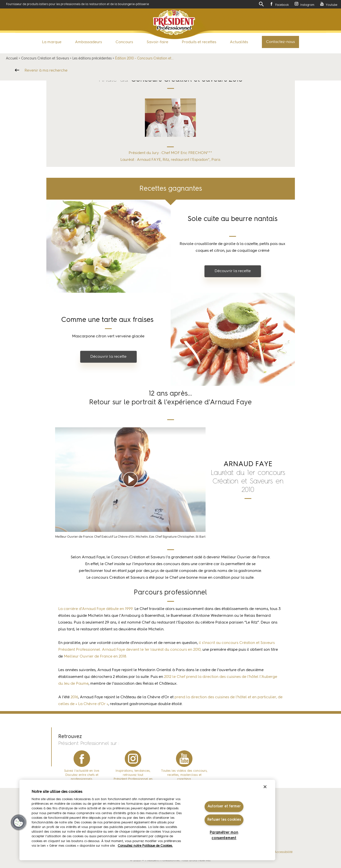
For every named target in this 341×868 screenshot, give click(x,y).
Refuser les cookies (224, 820)
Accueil (12, 58)
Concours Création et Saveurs (45, 58)
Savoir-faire (157, 42)
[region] (147, 820)
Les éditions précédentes (92, 58)
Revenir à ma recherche (46, 71)
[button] (19, 822)
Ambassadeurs (88, 42)
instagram (133, 759)
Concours (124, 42)
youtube (184, 759)
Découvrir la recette (233, 271)
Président (174, 22)
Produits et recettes (199, 42)
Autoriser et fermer (224, 806)
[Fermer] (265, 787)
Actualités (239, 42)
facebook (82, 759)
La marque (52, 42)
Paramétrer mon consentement (224, 836)
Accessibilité (283, 852)
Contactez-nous (280, 42)
